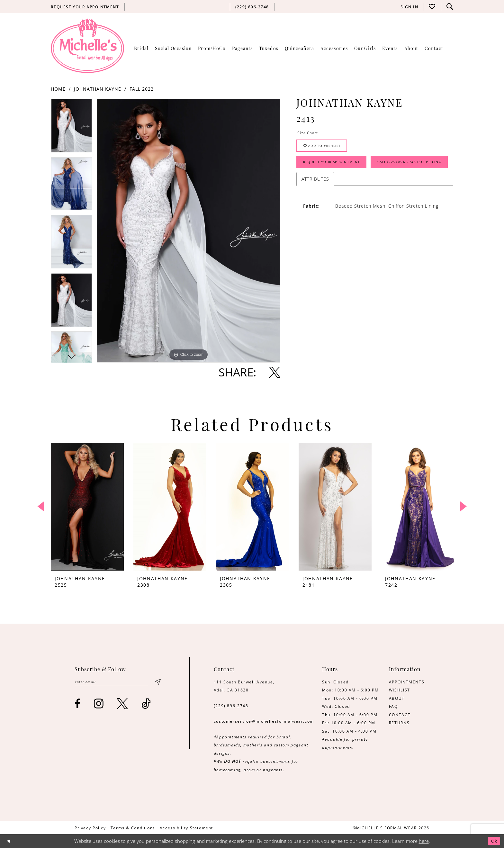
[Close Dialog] (10, 841)
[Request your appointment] (85, 7)
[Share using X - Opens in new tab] (275, 372)
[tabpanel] (72, 128)
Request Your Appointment (338, 167)
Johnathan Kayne (98, 89)
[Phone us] (252, 7)
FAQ (393, 706)
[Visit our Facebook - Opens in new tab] (78, 705)
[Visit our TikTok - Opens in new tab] (146, 705)
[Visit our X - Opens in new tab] (123, 705)
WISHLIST (400, 690)
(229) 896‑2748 (231, 706)
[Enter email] (117, 683)
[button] (410, 7)
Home (58, 89)
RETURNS (399, 723)
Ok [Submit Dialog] (493, 841)
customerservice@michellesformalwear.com (264, 721)
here (424, 841)
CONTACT (400, 715)
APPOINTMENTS (407, 682)
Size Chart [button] (309, 134)
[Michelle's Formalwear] (87, 46)
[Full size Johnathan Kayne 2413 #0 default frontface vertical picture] (189, 231)
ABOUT (397, 698)
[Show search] (450, 7)
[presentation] (87, 507)
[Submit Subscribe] (157, 683)
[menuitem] (85, 7)
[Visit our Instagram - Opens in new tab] (99, 705)
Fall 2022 (142, 89)
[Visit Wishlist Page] (432, 7)
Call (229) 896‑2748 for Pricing (342, 186)
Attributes (315, 204)
